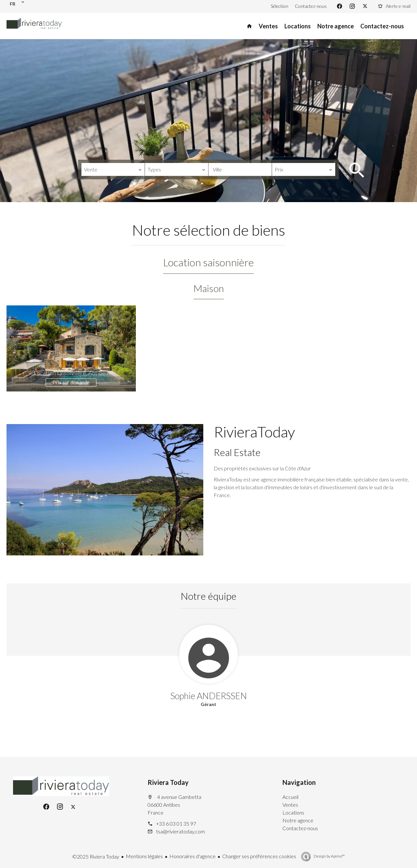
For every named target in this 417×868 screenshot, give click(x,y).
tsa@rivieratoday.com (180, 831)
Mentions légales (144, 856)
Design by (329, 856)
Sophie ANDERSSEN (209, 696)
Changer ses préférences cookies (259, 856)
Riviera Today (168, 782)
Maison (209, 288)
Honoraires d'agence (193, 856)
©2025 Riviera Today (96, 856)
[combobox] (113, 169)
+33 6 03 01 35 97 (176, 824)
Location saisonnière (208, 262)
